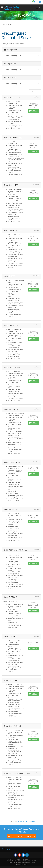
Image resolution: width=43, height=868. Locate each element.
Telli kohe (33, 111)
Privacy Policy (12, 862)
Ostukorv (8, 849)
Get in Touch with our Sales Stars (22, 836)
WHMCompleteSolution (26, 821)
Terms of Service (21, 864)
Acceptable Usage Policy (27, 862)
